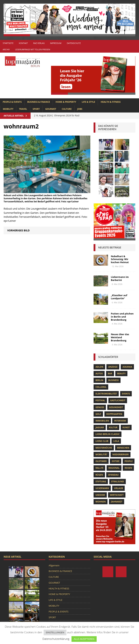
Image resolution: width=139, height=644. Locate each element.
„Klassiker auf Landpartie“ (119, 297)
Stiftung (101, 482)
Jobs (80, 109)
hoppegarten (114, 414)
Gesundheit (116, 407)
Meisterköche (104, 448)
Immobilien (102, 421)
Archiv (6, 49)
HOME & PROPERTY (66, 102)
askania (127, 367)
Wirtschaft (117, 495)
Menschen (123, 448)
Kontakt (23, 43)
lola (116, 441)
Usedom (100, 495)
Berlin (99, 380)
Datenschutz (74, 43)
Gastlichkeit (118, 400)
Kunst (126, 427)
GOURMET (51, 109)
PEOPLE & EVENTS (12, 102)
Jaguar (100, 427)
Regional (114, 468)
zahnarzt (117, 502)
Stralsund (118, 482)
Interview (120, 421)
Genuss (100, 407)
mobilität (101, 454)
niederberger (121, 454)
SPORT (36, 109)
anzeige (113, 367)
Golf (98, 414)
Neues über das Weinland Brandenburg (120, 337)
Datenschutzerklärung (56, 639)
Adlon (99, 367)
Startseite (8, 43)
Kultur (113, 427)
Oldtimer (101, 461)
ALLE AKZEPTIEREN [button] (84, 639)
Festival (100, 400)
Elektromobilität (106, 394)
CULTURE (67, 109)
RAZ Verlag (39, 43)
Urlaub (118, 488)
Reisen (128, 468)
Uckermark (102, 488)
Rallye (99, 468)
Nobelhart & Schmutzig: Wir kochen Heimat (120, 259)
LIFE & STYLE (89, 102)
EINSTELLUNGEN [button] (55, 632)
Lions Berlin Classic (108, 434)
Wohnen (101, 502)
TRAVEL (23, 109)
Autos (99, 374)
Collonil (101, 387)
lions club (102, 441)
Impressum (56, 43)
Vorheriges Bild (18, 230)
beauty (121, 374)
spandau (113, 475)
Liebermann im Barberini (120, 278)
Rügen (99, 475)
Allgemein (54, 565)
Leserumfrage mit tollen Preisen (32, 49)
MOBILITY (8, 109)
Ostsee (116, 461)
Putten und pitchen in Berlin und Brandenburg (122, 317)
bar (110, 374)
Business (113, 380)
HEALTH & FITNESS (111, 102)
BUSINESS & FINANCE (39, 102)
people (129, 461)
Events (126, 394)
